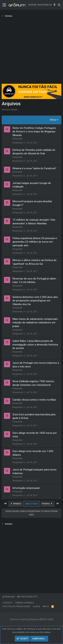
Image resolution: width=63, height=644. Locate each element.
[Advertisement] (32, 52)
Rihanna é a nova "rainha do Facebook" (34, 168)
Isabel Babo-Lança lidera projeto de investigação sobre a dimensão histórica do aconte (35, 345)
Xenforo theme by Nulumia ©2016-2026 (32, 619)
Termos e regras (24, 603)
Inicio (46, 606)
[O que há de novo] (55, 5)
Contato (7, 603)
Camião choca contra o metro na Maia (34, 400)
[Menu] (4, 5)
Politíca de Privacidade (16, 606)
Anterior (15, 504)
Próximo (48, 504)
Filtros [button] (53, 120)
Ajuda (36, 606)
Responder (17, 139)
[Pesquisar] (59, 5)
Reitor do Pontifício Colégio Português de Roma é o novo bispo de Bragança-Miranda (34, 132)
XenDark (9, 597)
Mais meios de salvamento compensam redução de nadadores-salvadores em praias (35, 323)
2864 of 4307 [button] (32, 504)
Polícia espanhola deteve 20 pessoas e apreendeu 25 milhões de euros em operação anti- (35, 242)
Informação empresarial (26, 488)
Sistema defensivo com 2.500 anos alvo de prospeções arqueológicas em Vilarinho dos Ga (35, 301)
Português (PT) (27, 597)
